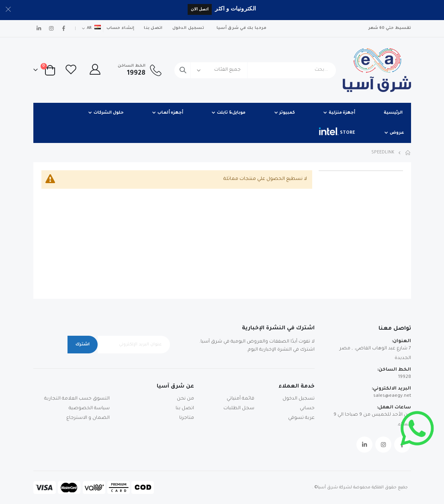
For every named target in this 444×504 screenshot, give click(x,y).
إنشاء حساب (121, 28)
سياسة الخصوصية (89, 409)
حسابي (307, 409)
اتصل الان (200, 9)
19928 (405, 377)
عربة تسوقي (301, 418)
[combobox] (255, 70)
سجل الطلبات (239, 409)
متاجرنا (187, 418)
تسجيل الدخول (188, 28)
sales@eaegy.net (392, 396)
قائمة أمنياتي (240, 399)
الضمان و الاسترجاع (88, 418)
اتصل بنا (153, 28)
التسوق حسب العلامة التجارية (77, 399)
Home (408, 153)
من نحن (185, 399)
